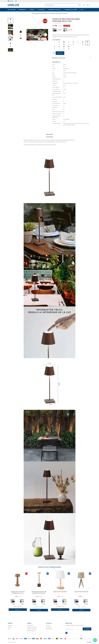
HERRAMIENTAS (23, 10)
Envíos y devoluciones (31, 631)
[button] (46, 35)
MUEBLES (32, 10)
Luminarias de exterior (71, 10)
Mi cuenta (48, 625)
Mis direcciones (49, 629)
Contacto (11, 1)
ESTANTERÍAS (41, 10)
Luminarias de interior (55, 10)
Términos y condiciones (32, 629)
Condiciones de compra (32, 627)
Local (16, 1)
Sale (82, 10)
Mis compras (49, 627)
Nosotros (10, 625)
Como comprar (30, 625)
